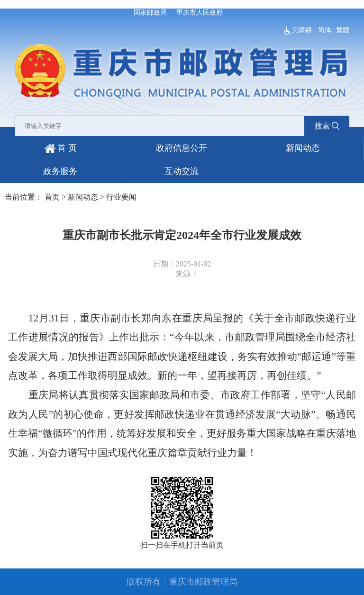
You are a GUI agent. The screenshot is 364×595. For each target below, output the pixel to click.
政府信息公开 (182, 148)
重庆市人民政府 (200, 13)
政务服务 (60, 171)
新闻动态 (303, 148)
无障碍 (299, 30)
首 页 (61, 148)
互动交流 (182, 171)
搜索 (327, 126)
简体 (325, 30)
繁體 (343, 30)
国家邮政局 (150, 13)
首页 (52, 197)
